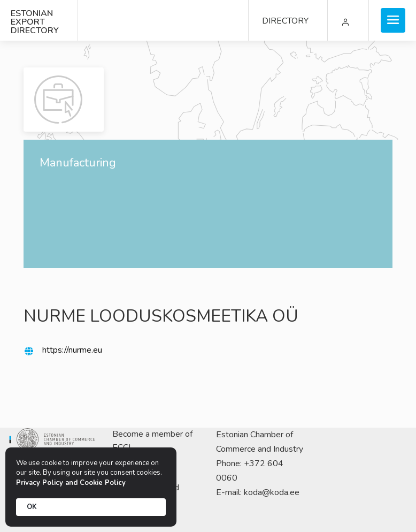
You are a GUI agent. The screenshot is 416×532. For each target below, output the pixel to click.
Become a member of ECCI (152, 441)
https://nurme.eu (72, 350)
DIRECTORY (285, 21)
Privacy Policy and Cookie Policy (71, 483)
